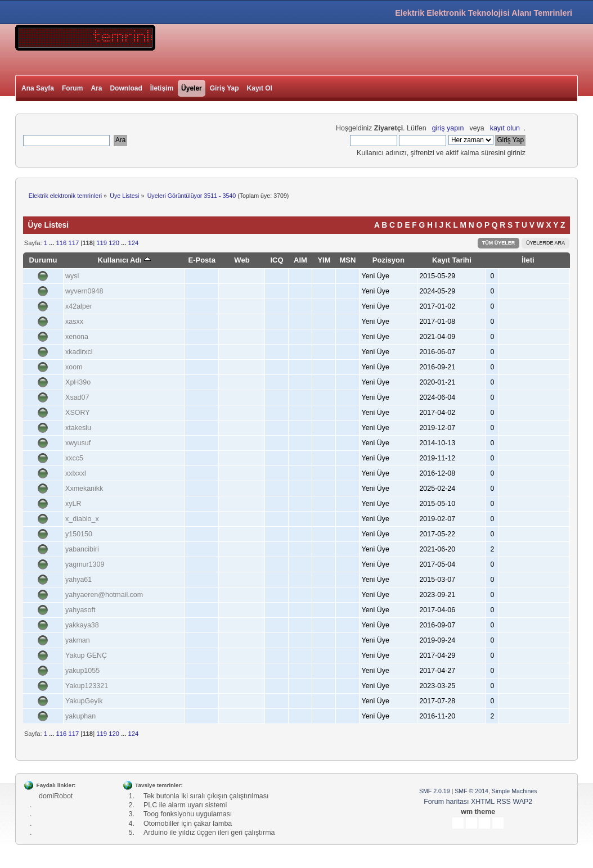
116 (62, 243)
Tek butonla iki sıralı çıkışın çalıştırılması (206, 796)
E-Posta (202, 260)
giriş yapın (448, 128)
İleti (528, 260)
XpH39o (78, 382)
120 (114, 243)
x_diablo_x (82, 519)
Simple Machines (515, 791)
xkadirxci (79, 352)
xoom (74, 367)
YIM (324, 260)
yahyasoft (80, 610)
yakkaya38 (82, 625)
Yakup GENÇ (86, 655)
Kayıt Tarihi (452, 260)
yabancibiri (82, 549)
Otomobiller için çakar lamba (188, 824)
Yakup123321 (87, 686)
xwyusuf (78, 443)
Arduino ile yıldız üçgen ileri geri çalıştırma (209, 833)
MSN (347, 260)
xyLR (73, 504)
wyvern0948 (84, 291)
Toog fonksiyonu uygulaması (188, 814)
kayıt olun (505, 128)
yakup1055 (82, 671)
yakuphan (80, 716)
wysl (72, 276)
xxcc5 (74, 458)
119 (102, 243)
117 (73, 243)
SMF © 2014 (471, 791)
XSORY (77, 413)
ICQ (277, 260)
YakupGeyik (84, 701)
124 (133, 243)
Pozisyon (388, 260)
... (52, 243)
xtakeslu (78, 428)
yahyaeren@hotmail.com (104, 595)
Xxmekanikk (84, 489)
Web (242, 260)
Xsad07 (77, 397)
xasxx (74, 322)
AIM (300, 260)
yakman (78, 640)
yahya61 (78, 580)
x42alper (79, 306)
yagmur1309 (85, 564)
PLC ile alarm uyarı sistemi (185, 805)
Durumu (43, 260)
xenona (77, 337)
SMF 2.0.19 (435, 791)
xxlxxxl (76, 473)
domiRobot (56, 796)
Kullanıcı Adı (124, 260)
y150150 (79, 534)
